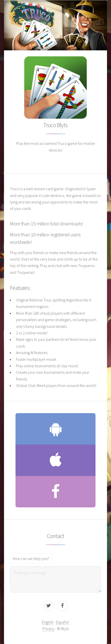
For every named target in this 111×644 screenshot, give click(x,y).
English (48, 622)
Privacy (48, 629)
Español (62, 622)
